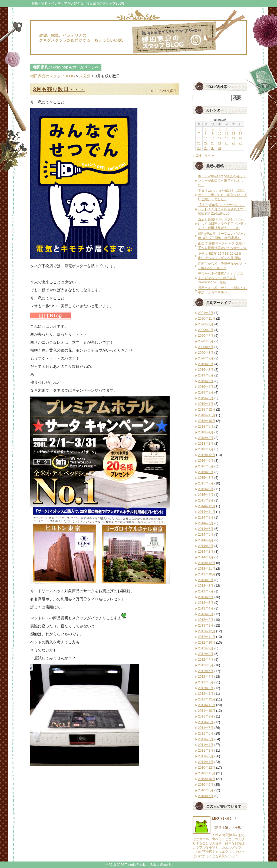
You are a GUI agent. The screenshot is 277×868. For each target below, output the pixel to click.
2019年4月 (206, 387)
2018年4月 (206, 432)
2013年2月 (206, 620)
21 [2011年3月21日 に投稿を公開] (199, 143)
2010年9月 (206, 785)
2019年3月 (206, 392)
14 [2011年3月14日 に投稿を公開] (199, 138)
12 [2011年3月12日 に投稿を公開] (233, 133)
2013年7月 (206, 591)
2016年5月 (206, 466)
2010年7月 (206, 796)
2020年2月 (206, 358)
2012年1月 (206, 694)
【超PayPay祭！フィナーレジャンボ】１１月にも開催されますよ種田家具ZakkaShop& (222, 209)
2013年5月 (206, 603)
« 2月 (197, 155)
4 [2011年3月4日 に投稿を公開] (227, 129)
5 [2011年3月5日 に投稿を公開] (233, 129)
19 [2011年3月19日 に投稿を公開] (233, 138)
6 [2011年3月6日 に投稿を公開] (240, 129)
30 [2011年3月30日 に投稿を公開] (213, 148)
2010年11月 (207, 773)
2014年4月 (206, 540)
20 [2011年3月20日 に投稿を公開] (240, 138)
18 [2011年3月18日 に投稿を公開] (227, 138)
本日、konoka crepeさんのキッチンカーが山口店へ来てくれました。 (222, 181)
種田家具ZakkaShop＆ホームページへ (66, 67)
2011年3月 (206, 751)
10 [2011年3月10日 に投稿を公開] (220, 133)
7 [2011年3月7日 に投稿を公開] (199, 133)
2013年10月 (207, 574)
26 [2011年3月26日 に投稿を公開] (233, 143)
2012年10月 (207, 643)
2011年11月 (207, 705)
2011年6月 (206, 733)
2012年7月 (206, 660)
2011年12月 (207, 699)
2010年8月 (206, 790)
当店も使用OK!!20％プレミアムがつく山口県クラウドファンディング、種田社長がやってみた (222, 224)
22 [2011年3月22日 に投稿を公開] (206, 143)
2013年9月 (206, 580)
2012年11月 (207, 637)
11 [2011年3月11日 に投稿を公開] (227, 133)
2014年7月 (206, 523)
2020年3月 (206, 353)
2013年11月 (207, 569)
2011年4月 (206, 745)
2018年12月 (207, 410)
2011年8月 (206, 722)
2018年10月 (207, 421)
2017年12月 (207, 455)
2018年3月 (206, 438)
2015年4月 (206, 495)
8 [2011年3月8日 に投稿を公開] (206, 133)
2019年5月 (206, 381)
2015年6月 (206, 489)
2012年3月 (206, 682)
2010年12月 (207, 768)
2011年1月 (206, 762)
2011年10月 (207, 711)
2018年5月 (206, 427)
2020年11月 (207, 319)
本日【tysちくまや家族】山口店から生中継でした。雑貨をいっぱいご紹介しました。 (222, 195)
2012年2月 (206, 688)
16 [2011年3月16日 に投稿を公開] (213, 138)
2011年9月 (206, 716)
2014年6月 (206, 529)
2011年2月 (206, 756)
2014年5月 (206, 535)
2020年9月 (206, 324)
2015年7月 (206, 483)
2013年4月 (206, 608)
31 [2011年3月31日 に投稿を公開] (220, 148)
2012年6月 (206, 665)
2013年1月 (206, 625)
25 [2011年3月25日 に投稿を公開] (227, 143)
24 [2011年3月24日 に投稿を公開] (220, 143)
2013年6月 (206, 597)
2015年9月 (206, 472)
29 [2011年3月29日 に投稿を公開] (206, 148)
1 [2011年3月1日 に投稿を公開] (206, 129)
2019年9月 (206, 364)
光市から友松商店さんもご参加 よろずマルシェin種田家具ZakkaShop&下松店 (221, 278)
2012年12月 (207, 631)
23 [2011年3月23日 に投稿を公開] (213, 143)
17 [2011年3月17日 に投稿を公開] (220, 138)
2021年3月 (206, 313)
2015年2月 (206, 500)
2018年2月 (206, 444)
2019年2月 (206, 398)
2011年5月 (206, 739)
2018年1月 (206, 449)
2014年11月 (207, 512)
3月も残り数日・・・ (59, 89)
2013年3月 (206, 614)
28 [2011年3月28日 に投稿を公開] (199, 148)
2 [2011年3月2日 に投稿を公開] (213, 129)
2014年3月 (206, 546)
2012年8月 (206, 654)
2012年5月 (206, 671)
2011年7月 (206, 728)
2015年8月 (206, 478)
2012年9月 (206, 648)
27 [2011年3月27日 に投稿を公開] (240, 143)
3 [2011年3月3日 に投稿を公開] (220, 129)
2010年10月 (207, 779)
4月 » (209, 155)
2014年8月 (206, 517)
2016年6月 (206, 461)
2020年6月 (206, 341)
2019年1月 (206, 404)
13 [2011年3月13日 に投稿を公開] (240, 133)
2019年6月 (206, 375)
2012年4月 (206, 677)
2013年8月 (206, 586)
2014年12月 (207, 506)
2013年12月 (207, 563)
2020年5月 (206, 347)
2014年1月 (206, 557)
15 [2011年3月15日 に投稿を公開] (206, 138)
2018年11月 (207, 415)
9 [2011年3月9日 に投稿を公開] (213, 133)
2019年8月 (206, 370)
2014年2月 (206, 552)
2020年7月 (206, 336)
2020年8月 (206, 330)
